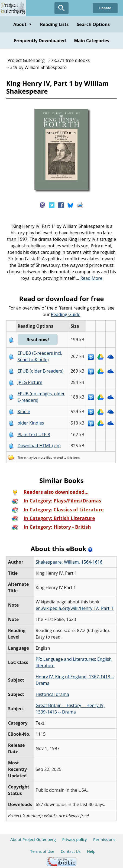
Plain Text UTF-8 (34, 435)
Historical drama (53, 694)
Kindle (24, 412)
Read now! (38, 340)
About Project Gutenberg (33, 839)
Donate (105, 8)
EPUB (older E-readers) (41, 371)
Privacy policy (75, 839)
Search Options (93, 24)
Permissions (104, 839)
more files (45, 457)
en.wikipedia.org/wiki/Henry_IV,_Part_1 (75, 608)
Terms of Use (42, 851)
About (23, 24)
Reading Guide (66, 314)
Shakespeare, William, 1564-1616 (69, 562)
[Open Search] (61, 8)
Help (91, 851)
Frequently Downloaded (40, 41)
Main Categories (92, 41)
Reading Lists (54, 24)
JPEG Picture (30, 382)
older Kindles (31, 423)
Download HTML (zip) (39, 446)
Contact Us (71, 851)
